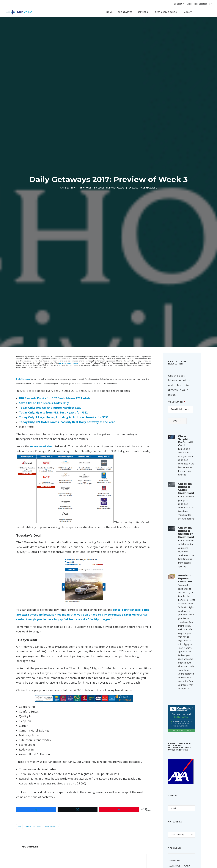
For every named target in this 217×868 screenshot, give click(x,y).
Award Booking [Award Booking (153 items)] (185, 830)
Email (68, 823)
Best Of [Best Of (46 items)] (183, 836)
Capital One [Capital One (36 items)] (187, 848)
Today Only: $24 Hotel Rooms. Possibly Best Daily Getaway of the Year (67, 358)
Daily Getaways (115, 156)
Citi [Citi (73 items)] (171, 859)
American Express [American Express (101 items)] (177, 819)
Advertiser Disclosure (200, 4)
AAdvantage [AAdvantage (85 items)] (175, 796)
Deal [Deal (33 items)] (189, 865)
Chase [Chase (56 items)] (172, 853)
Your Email (177, 337)
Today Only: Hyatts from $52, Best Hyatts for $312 (53, 348)
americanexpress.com (69, 299)
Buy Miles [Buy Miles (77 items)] (174, 848)
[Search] (210, 13)
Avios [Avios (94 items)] (172, 830)
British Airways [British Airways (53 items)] (176, 842)
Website (112, 823)
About (189, 12)
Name (26, 823)
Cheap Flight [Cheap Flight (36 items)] (184, 853)
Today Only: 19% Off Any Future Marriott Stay (50, 343)
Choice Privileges (94, 156)
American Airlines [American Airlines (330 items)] (177, 813)
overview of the (41, 382)
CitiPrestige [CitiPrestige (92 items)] (182, 859)
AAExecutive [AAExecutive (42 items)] (175, 802)
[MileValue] (19, 12)
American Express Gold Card (185, 514)
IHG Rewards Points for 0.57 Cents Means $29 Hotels (55, 334)
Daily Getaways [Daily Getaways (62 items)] (177, 865)
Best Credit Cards (167, 12)
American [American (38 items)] (174, 807)
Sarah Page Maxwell (144, 156)
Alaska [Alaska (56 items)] (187, 802)
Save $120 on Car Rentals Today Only (44, 339)
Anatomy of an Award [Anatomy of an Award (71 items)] (180, 825)
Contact (179, 4)
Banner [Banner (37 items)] (173, 836)
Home (110, 12)
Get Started (125, 12)
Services (144, 12)
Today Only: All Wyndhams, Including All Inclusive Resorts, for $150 (64, 353)
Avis (19, 762)
